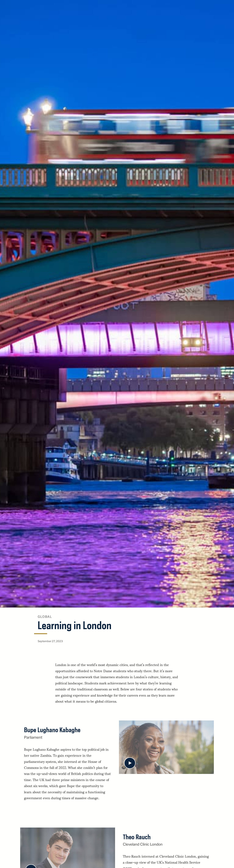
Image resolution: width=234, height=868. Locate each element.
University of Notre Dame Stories (117, 7)
